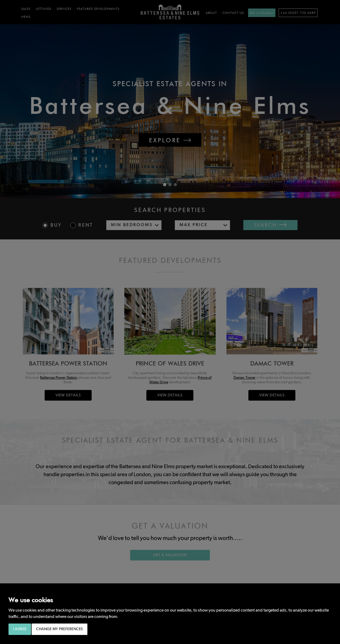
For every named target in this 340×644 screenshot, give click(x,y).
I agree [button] (20, 629)
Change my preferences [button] (59, 629)
